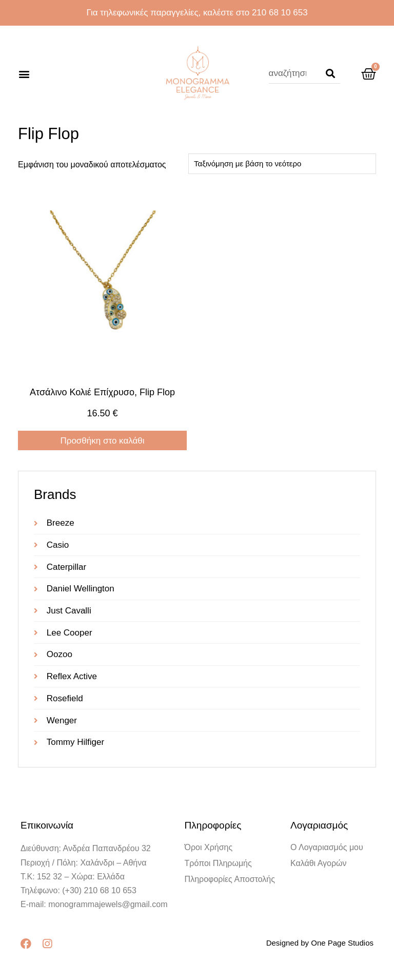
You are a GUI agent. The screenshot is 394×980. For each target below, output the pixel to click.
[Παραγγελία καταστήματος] (282, 164)
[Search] (330, 73)
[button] (24, 74)
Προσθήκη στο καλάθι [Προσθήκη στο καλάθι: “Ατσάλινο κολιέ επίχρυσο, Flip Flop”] (102, 441)
